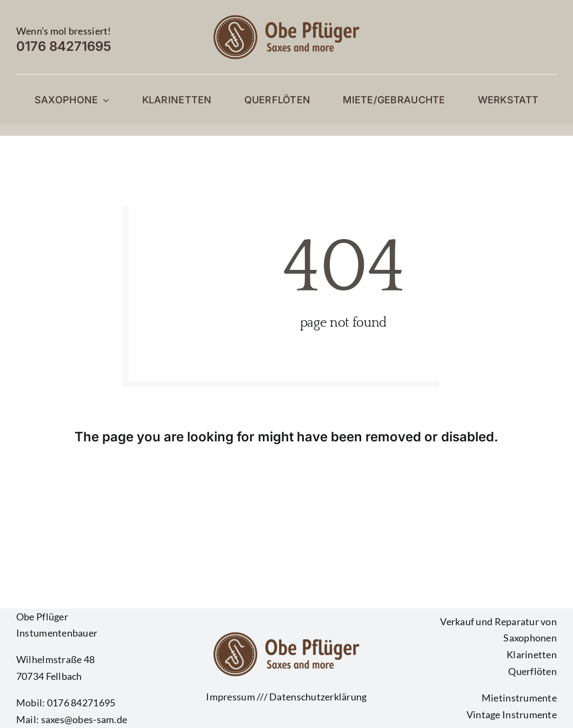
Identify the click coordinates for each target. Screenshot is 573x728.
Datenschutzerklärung (318, 697)
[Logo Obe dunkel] (286, 18)
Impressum (230, 697)
